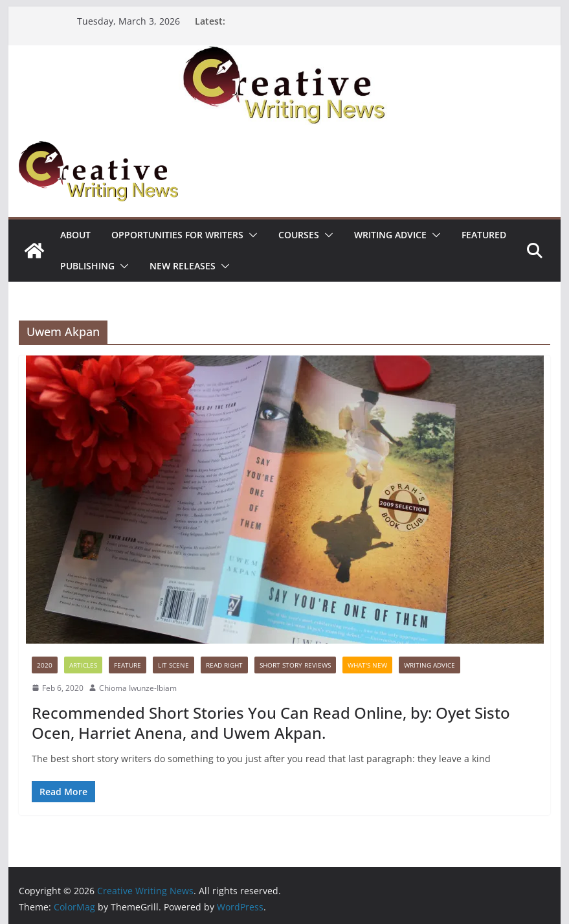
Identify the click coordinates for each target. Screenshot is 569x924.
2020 (45, 665)
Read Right (224, 665)
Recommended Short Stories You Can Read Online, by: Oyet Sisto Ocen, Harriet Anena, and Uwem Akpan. (271, 723)
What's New (367, 665)
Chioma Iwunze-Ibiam (138, 688)
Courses (299, 235)
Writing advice (390, 235)
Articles (83, 665)
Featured (484, 235)
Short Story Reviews (295, 665)
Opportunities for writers (177, 235)
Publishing (87, 266)
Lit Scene (173, 665)
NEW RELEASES (183, 266)
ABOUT (75, 235)
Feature (128, 665)
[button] (251, 235)
